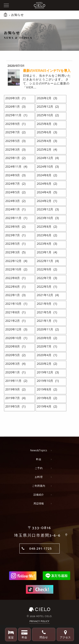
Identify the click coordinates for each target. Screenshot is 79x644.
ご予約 (39, 468)
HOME (6, 17)
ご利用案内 (39, 486)
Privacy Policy (39, 621)
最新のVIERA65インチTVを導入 (47, 71)
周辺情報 (39, 503)
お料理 (39, 477)
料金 (39, 459)
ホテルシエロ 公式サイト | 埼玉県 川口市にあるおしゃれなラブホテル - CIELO (39, 5)
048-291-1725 (41, 548)
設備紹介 (39, 495)
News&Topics (39, 450)
